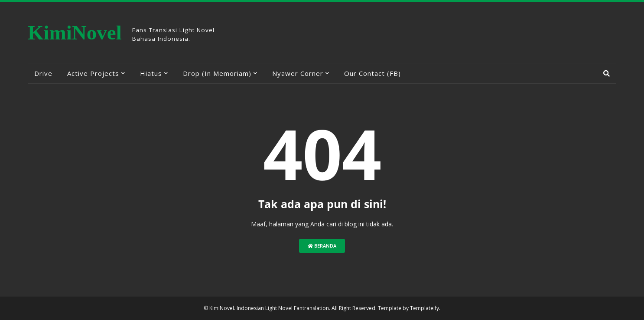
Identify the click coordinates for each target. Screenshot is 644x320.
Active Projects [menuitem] (93, 73)
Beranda (322, 246)
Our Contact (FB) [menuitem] (372, 73)
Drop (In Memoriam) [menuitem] (217, 73)
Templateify (424, 308)
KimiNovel (75, 33)
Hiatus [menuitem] (151, 73)
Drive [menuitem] (43, 73)
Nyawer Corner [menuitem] (298, 73)
